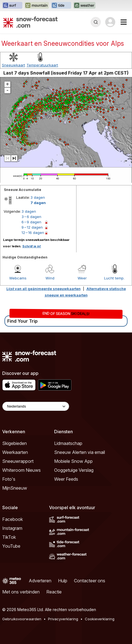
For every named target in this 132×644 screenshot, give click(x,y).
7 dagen (38, 203)
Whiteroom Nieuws (21, 470)
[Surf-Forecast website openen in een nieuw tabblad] (12, 6)
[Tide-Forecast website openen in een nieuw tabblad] (61, 6)
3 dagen (38, 197)
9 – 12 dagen (32, 227)
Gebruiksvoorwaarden (22, 619)
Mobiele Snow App (73, 461)
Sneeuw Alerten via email (80, 452)
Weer (82, 278)
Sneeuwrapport (18, 461)
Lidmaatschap (68, 443)
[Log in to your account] (110, 22)
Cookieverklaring (100, 619)
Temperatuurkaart (42, 65)
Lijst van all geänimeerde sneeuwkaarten (44, 289)
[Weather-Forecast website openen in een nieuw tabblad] (84, 6)
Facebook (13, 519)
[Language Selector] (36, 406)
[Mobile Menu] (124, 22)
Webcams (18, 278)
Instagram (12, 528)
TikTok (9, 537)
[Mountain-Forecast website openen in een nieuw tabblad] (37, 6)
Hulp (63, 581)
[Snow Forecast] (30, 22)
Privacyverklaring (63, 619)
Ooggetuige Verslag (74, 470)
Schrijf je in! (32, 246)
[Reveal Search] (96, 22)
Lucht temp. (114, 278)
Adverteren (40, 581)
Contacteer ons (90, 581)
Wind (50, 278)
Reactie (54, 592)
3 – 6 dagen (31, 217)
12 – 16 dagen (33, 233)
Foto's (9, 479)
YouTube (11, 546)
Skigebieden (15, 443)
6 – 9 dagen (31, 222)
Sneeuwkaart (14, 65)
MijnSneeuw (15, 488)
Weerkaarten (15, 452)
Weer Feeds (66, 479)
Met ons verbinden (21, 592)
